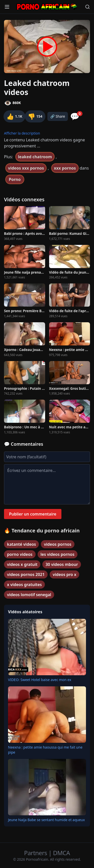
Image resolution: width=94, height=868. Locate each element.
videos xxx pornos (26, 168)
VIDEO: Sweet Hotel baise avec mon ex (40, 680)
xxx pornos (65, 168)
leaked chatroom (35, 157)
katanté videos (21, 544)
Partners (36, 853)
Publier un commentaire (33, 514)
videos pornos (58, 544)
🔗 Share (58, 116)
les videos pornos (58, 554)
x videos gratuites (24, 585)
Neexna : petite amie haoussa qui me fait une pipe (45, 750)
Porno (15, 179)
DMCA (62, 853)
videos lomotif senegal (29, 595)
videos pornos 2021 (26, 574)
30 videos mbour (62, 564)
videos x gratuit (22, 564)
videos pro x (64, 574)
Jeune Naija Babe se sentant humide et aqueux (46, 820)
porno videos (20, 554)
